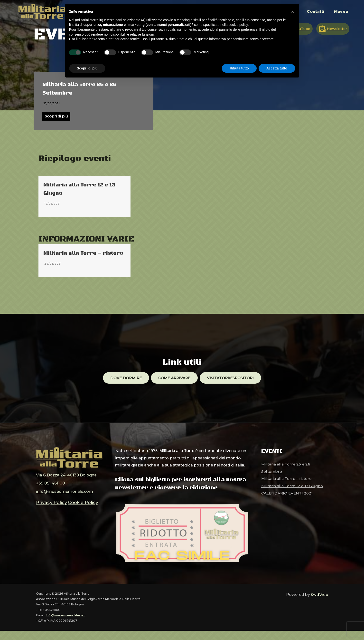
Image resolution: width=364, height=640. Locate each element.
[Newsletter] (333, 29)
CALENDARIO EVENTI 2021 (179, 185)
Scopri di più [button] (87, 68)
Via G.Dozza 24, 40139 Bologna (66, 484)
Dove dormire (123, 387)
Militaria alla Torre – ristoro (287, 488)
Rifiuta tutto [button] (239, 68)
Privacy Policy (50, 509)
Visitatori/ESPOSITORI (233, 387)
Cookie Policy (78, 509)
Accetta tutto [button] (277, 68)
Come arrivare (174, 387)
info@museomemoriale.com (65, 498)
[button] (293, 12)
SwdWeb (319, 604)
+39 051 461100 (51, 491)
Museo (340, 14)
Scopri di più (57, 117)
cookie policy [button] (238, 25)
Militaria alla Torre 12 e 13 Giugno (293, 495)
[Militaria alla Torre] (43, 11)
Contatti (313, 14)
